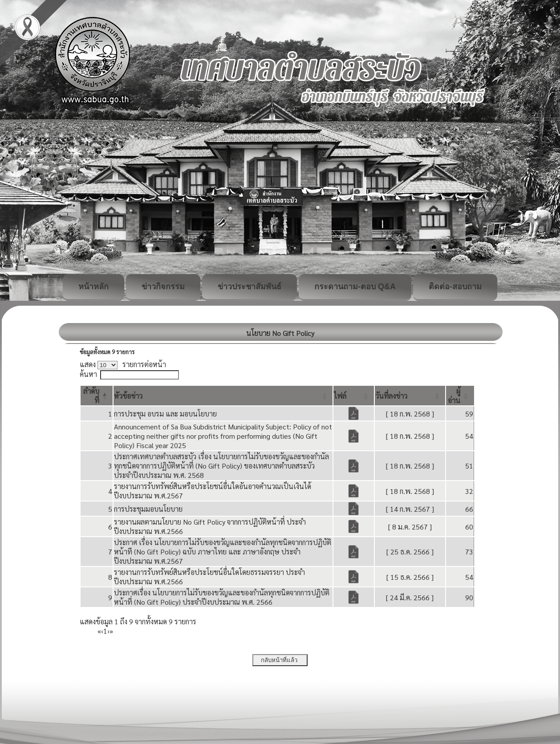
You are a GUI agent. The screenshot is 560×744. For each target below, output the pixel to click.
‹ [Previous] (102, 631)
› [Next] (108, 631)
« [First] (99, 631)
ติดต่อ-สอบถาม (455, 287)
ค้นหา (88, 374)
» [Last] (111, 631)
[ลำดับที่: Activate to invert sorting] (97, 396)
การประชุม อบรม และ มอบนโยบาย (165, 414)
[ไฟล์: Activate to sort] (354, 396)
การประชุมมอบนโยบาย (148, 509)
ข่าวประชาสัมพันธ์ (250, 287)
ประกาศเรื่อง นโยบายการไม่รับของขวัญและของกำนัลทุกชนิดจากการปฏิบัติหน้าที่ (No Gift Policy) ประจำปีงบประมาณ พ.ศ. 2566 (222, 597)
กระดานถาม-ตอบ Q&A (355, 287)
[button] (128, 396)
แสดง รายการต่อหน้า (123, 364)
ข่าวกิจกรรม (163, 287)
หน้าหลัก (93, 287)
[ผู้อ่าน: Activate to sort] (460, 396)
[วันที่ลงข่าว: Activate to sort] (410, 396)
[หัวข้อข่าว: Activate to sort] (223, 396)
